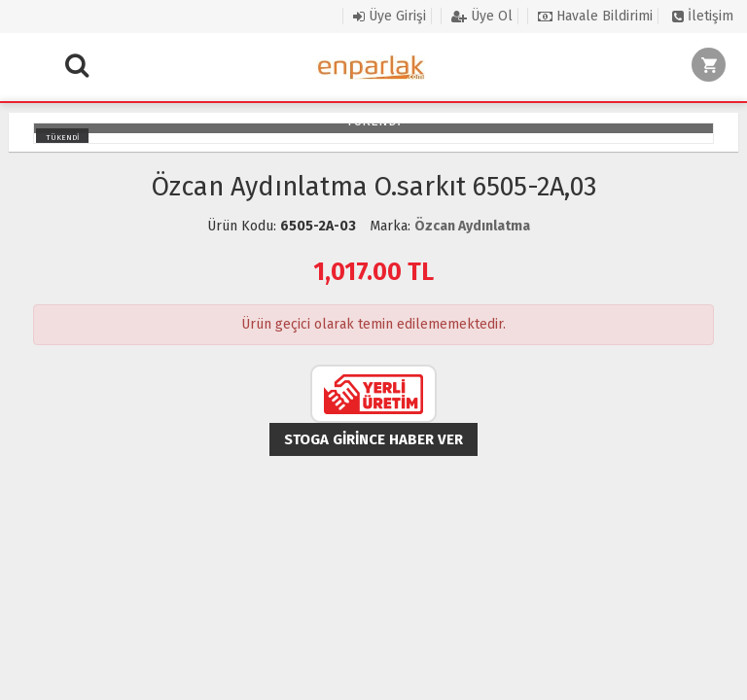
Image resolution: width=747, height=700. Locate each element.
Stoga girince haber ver (373, 439)
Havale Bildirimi (595, 16)
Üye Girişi (390, 16)
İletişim (703, 16)
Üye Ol (482, 16)
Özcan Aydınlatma (472, 226)
